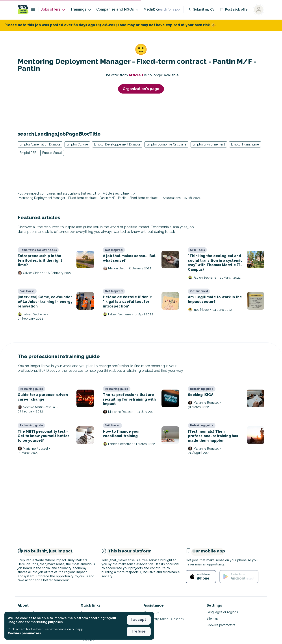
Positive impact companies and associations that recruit (57, 193)
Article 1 (136, 75)
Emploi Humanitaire (245, 144)
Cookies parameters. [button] (25, 633)
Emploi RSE (28, 153)
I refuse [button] (139, 631)
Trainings (81, 10)
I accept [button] (139, 620)
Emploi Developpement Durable (117, 144)
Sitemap (212, 618)
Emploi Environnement (209, 144)
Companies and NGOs (118, 10)
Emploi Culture (77, 144)
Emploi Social (52, 153)
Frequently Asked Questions (164, 619)
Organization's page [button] (141, 89)
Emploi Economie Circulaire (166, 144)
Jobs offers (53, 10)
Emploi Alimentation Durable (40, 144)
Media (152, 10)
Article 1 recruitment (118, 193)
